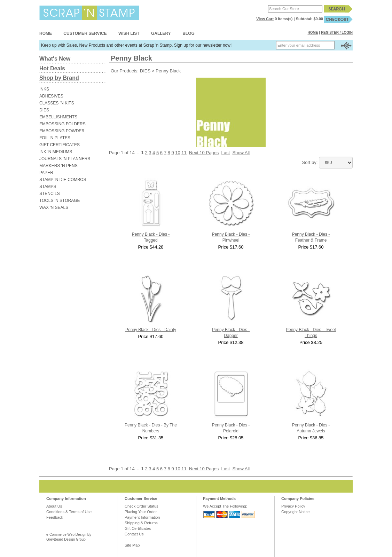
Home (46, 33)
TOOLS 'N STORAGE (60, 201)
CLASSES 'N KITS (57, 103)
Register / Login (337, 33)
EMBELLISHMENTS (58, 117)
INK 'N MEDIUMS (56, 152)
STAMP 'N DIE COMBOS (63, 180)
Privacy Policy (293, 506)
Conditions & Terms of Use (69, 512)
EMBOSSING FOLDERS (62, 124)
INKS (44, 89)
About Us (54, 506)
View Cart (265, 19)
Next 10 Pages (204, 153)
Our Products (124, 71)
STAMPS (48, 187)
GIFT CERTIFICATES (60, 145)
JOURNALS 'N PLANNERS (65, 159)
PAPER (46, 173)
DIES (44, 110)
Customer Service (85, 33)
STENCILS (50, 194)
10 (178, 153)
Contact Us (134, 534)
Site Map (132, 545)
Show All (241, 153)
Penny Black (168, 71)
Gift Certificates (138, 528)
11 (184, 153)
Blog (189, 33)
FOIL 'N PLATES (55, 138)
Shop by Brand (59, 78)
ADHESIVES (51, 96)
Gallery (161, 33)
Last (226, 153)
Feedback (55, 517)
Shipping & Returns (141, 523)
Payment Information (142, 517)
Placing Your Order (141, 512)
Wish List (129, 33)
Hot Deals (52, 68)
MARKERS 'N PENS (58, 166)
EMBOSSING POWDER (62, 131)
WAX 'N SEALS (54, 207)
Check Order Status (142, 506)
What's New (55, 59)
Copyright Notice (295, 512)
